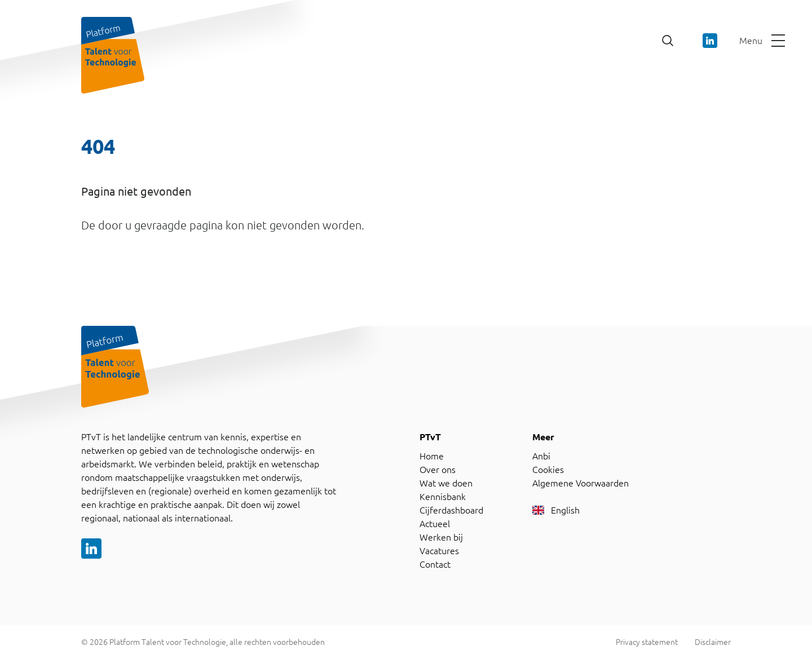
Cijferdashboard (451, 510)
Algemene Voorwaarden (581, 483)
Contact (435, 564)
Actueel (435, 524)
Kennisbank (443, 497)
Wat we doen (446, 483)
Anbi (541, 456)
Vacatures (439, 551)
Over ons (438, 470)
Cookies (548, 470)
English (556, 510)
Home (432, 456)
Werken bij (441, 537)
